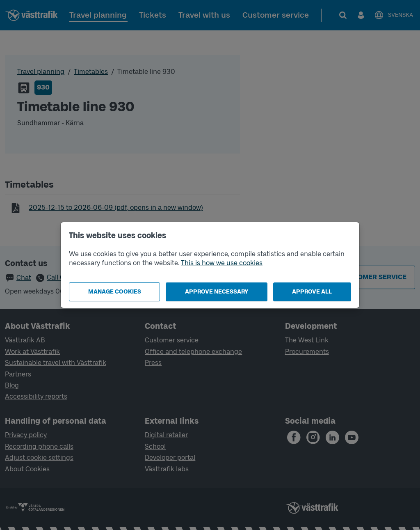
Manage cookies (115, 292)
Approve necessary (217, 292)
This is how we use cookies (222, 263)
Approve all (312, 292)
